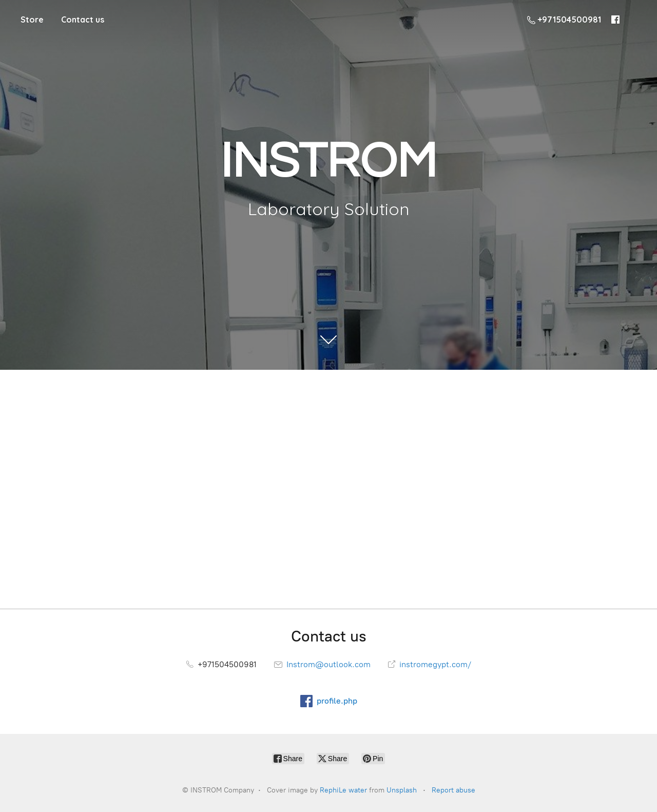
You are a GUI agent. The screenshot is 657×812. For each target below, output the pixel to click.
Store (32, 20)
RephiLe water (343, 790)
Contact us (83, 20)
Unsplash (402, 790)
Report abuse (453, 790)
